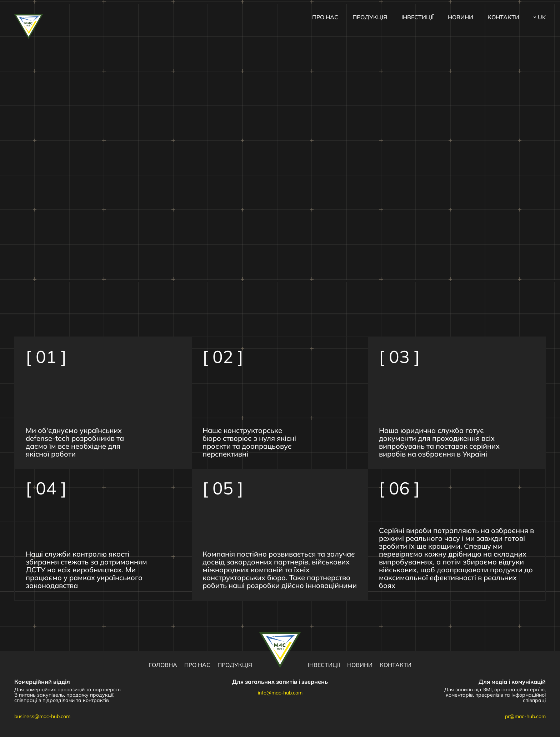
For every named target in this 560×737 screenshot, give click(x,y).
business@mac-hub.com (42, 716)
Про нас (325, 17)
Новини (461, 17)
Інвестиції (417, 17)
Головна (163, 665)
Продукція (370, 17)
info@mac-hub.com (280, 693)
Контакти (503, 17)
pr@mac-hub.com (525, 716)
